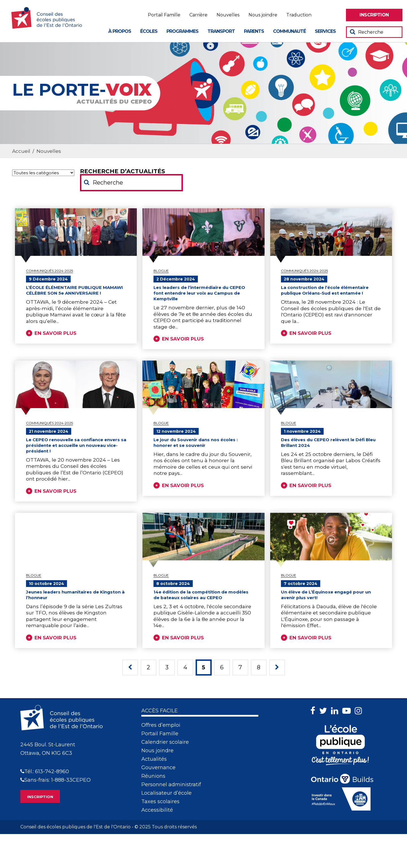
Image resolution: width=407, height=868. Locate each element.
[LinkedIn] (336, 711)
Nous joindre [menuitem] (263, 15)
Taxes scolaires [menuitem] (160, 801)
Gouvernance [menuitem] (158, 768)
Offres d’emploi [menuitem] (161, 725)
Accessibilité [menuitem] (157, 810)
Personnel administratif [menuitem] (171, 785)
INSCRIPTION (40, 797)
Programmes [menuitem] (182, 31)
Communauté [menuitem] (289, 31)
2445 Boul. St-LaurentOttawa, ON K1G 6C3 (48, 749)
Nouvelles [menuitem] (228, 15)
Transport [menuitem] (221, 31)
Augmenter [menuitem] (323, 15)
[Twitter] (324, 711)
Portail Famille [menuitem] (164, 15)
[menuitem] (374, 15)
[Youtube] (348, 711)
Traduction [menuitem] (299, 15)
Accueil (21, 151)
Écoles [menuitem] (149, 31)
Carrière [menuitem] (198, 15)
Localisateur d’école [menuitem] (166, 793)
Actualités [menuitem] (154, 759)
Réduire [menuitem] (338, 15)
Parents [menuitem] (254, 31)
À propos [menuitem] (120, 31)
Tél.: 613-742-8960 (45, 771)
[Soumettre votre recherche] (353, 32)
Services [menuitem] (325, 31)
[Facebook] (314, 711)
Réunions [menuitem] (153, 776)
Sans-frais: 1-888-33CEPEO (56, 780)
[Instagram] (360, 711)
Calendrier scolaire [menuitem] (165, 742)
